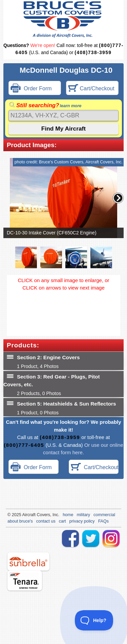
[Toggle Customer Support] (94, 620)
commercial (104, 515)
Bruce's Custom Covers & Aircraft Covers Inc (63, 19)
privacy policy (82, 521)
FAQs (103, 521)
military (83, 515)
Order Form (31, 89)
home (68, 515)
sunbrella (28, 561)
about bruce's (20, 521)
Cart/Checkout (91, 89)
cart (62, 521)
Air (25, 515)
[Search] (63, 116)
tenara (25, 581)
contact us (46, 521)
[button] (118, 198)
